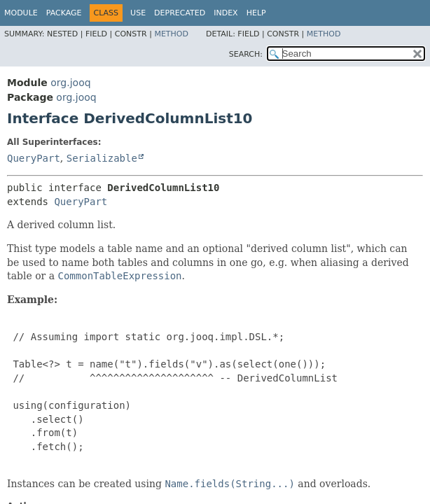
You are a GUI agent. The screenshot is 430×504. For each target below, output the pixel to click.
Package (64, 13)
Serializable (102, 158)
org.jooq (70, 83)
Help (256, 13)
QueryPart (34, 158)
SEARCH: (246, 54)
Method (171, 34)
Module (21, 13)
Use (138, 13)
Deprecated (180, 13)
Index (226, 13)
